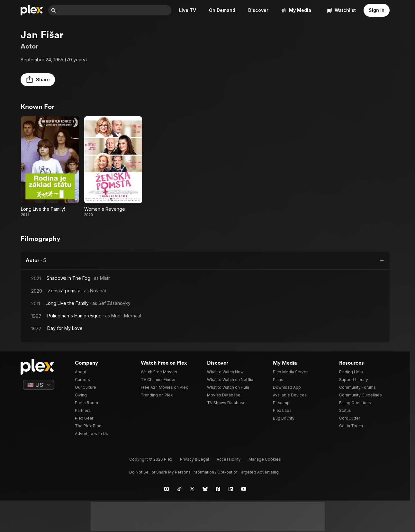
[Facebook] (218, 489)
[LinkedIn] (231, 489)
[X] (192, 489)
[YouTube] (244, 489)
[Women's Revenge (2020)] (113, 167)
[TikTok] (179, 489)
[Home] (32, 10)
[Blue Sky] (205, 489)
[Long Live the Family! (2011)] (50, 167)
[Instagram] (167, 489)
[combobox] (115, 10)
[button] (38, 80)
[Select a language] (39, 385)
